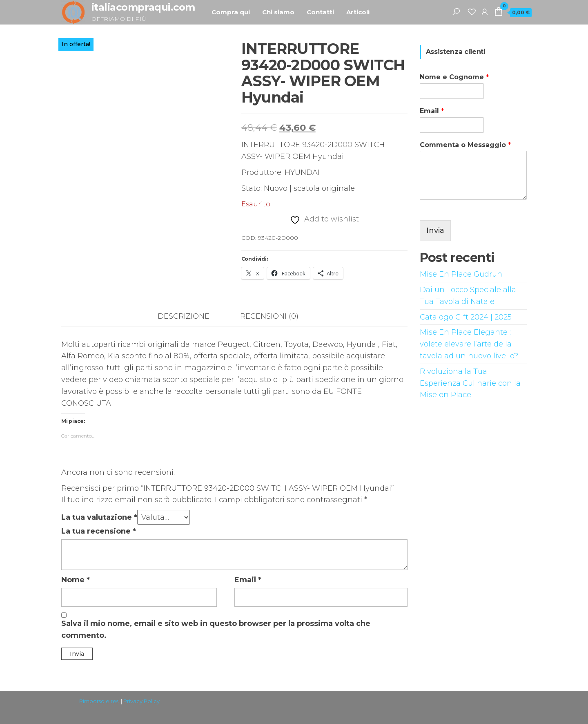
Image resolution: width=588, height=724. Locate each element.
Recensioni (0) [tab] (269, 316)
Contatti (320, 12)
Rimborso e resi (99, 701)
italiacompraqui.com (143, 7)
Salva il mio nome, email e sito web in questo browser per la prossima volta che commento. (216, 629)
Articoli (358, 12)
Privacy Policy (141, 701)
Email (248, 580)
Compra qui (231, 12)
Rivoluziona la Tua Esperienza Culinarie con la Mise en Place (470, 383)
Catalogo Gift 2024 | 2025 (466, 317)
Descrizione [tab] (184, 316)
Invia (435, 230)
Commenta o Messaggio (465, 145)
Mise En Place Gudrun (461, 274)
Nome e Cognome (454, 77)
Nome (76, 580)
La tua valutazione (99, 517)
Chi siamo (278, 12)
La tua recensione (99, 531)
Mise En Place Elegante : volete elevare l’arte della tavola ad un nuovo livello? (469, 344)
